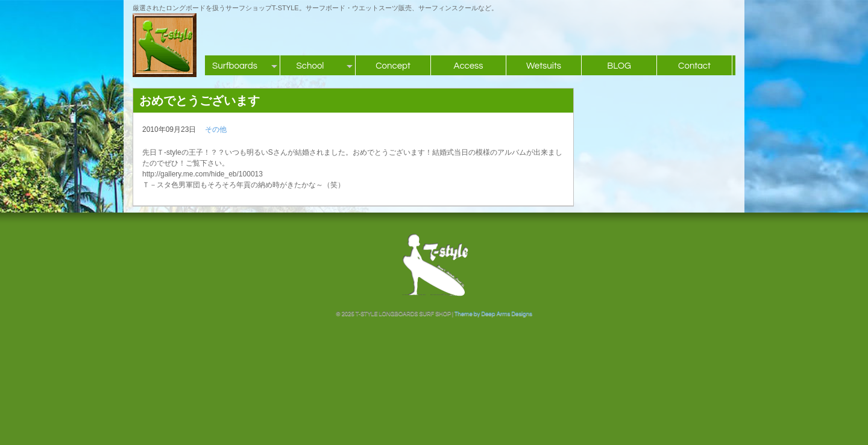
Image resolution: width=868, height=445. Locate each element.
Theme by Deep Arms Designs (493, 314)
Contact (694, 66)
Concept (393, 66)
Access (468, 66)
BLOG (619, 66)
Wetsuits (544, 66)
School (310, 66)
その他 (216, 129)
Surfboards (235, 66)
